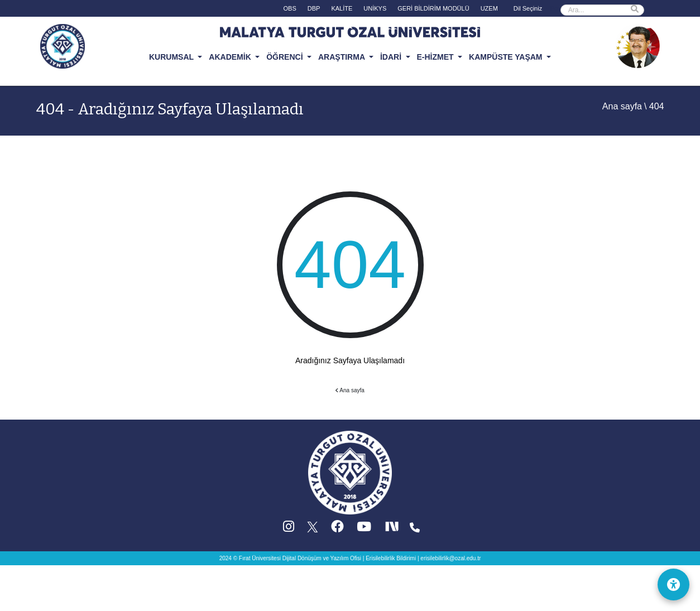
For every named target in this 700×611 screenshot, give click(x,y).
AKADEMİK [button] (231, 57)
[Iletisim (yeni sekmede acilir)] (415, 529)
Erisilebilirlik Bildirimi (391, 558)
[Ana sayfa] (350, 472)
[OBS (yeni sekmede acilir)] (290, 11)
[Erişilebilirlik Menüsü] (672, 583)
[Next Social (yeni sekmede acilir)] (393, 529)
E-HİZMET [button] (437, 57)
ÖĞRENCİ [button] (286, 57)
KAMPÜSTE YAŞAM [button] (507, 57)
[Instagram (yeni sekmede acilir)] (289, 529)
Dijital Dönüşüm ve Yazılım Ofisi (322, 558)
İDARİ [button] (392, 57)
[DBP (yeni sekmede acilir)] (314, 11)
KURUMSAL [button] (172, 57)
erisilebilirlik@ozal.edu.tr (450, 558)
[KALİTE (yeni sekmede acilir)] (342, 11)
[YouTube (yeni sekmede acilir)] (364, 529)
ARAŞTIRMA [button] (342, 57)
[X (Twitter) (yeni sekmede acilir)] (313, 529)
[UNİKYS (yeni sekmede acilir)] (375, 11)
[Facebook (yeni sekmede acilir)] (337, 529)
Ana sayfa (622, 106)
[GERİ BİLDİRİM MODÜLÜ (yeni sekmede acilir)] (433, 11)
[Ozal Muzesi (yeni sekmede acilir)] (637, 45)
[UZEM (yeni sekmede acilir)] (489, 11)
